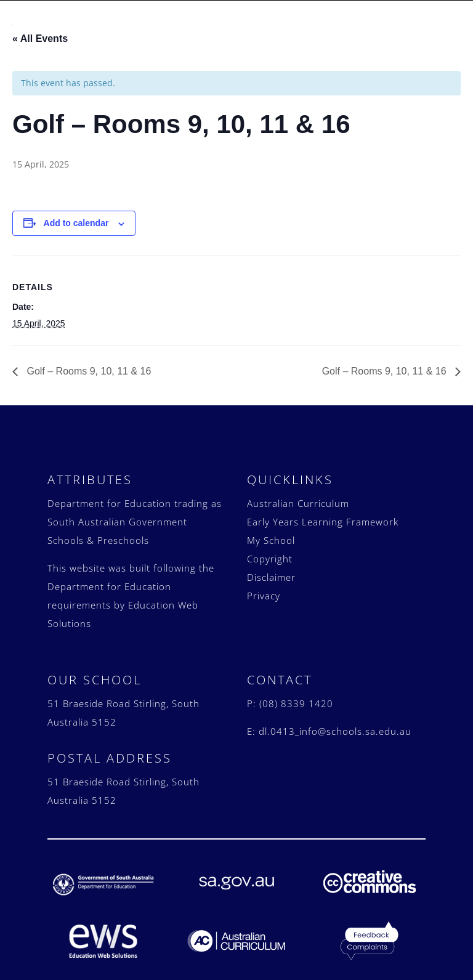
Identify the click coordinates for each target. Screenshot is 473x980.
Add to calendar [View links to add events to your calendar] (76, 217)
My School (271, 534)
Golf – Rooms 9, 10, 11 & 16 (87, 365)
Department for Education (109, 497)
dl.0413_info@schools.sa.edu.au (335, 725)
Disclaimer (271, 571)
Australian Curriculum (298, 497)
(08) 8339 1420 (296, 697)
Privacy (264, 589)
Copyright (270, 553)
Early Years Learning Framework (323, 516)
